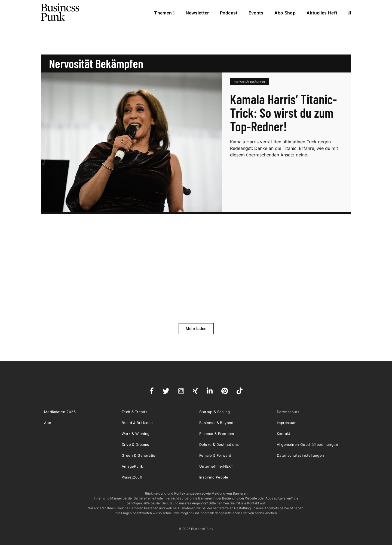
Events (256, 13)
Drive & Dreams (135, 444)
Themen (164, 13)
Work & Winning (136, 434)
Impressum (287, 423)
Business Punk (60, 12)
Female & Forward (215, 455)
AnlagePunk (132, 466)
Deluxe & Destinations (219, 444)
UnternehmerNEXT (216, 466)
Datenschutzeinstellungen (301, 455)
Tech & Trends (134, 412)
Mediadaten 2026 (60, 412)
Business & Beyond (216, 423)
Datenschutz (288, 412)
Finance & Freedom (217, 434)
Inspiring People (214, 477)
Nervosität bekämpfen (250, 82)
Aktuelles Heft (322, 13)
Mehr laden (196, 328)
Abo (48, 423)
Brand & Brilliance (137, 423)
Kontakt (284, 434)
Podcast (229, 13)
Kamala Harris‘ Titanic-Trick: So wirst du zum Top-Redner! (284, 113)
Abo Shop (285, 13)
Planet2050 (132, 477)
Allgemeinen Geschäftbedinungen (307, 444)
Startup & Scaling (215, 412)
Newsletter (197, 13)
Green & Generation (140, 455)
